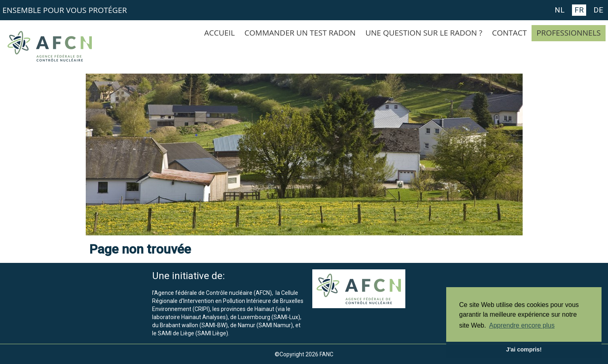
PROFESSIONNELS (569, 33)
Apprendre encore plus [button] (522, 325)
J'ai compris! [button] (524, 349)
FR (579, 10)
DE (598, 10)
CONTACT (509, 33)
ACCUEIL (220, 33)
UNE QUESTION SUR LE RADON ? (424, 33)
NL (560, 10)
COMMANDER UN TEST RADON (300, 33)
